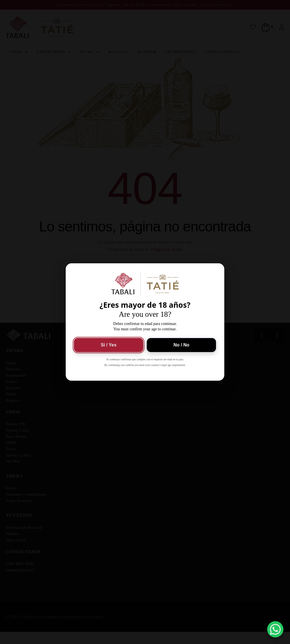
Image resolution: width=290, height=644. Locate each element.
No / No (182, 345)
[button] (275, 629)
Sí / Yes (109, 345)
